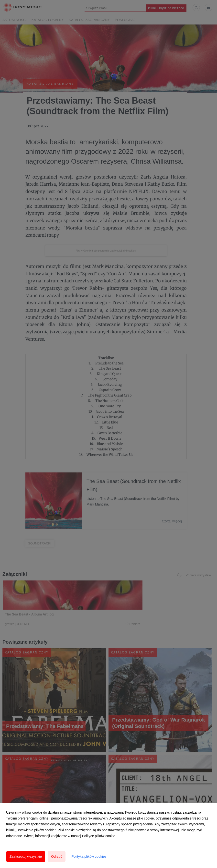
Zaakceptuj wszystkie (26, 856)
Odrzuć (57, 856)
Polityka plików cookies (89, 856)
